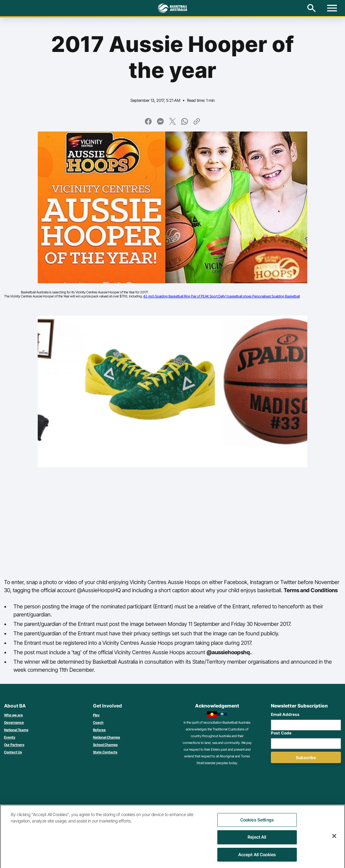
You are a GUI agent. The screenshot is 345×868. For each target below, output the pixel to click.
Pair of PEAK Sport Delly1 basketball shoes (222, 296)
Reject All (257, 841)
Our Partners (14, 745)
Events (10, 737)
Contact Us (13, 752)
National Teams (16, 730)
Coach (98, 722)
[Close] (334, 840)
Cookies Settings (257, 823)
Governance (14, 722)
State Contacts (105, 752)
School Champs (105, 745)
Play (96, 715)
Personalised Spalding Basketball (276, 296)
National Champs (106, 737)
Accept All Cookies (257, 858)
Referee (99, 730)
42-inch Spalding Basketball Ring (167, 296)
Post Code (281, 733)
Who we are (13, 715)
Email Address (285, 714)
